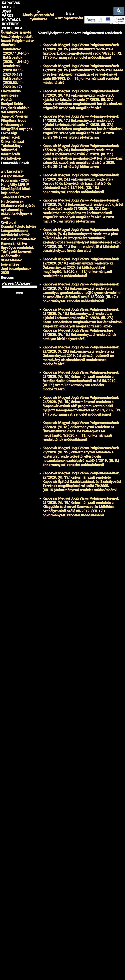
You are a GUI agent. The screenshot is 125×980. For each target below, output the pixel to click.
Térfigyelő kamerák (16, 252)
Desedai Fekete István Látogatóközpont (18, 229)
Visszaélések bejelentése (11, 262)
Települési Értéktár (16, 197)
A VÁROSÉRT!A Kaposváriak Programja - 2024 (15, 176)
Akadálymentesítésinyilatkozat (38, 17)
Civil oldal (9, 222)
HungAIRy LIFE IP (15, 185)
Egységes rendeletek (17, 248)
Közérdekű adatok (15, 235)
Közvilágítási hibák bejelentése (16, 191)
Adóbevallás (11, 256)
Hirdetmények (12, 201)
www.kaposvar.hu (69, 18)
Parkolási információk (18, 239)
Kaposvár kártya (14, 243)
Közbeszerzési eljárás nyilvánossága (18, 208)
